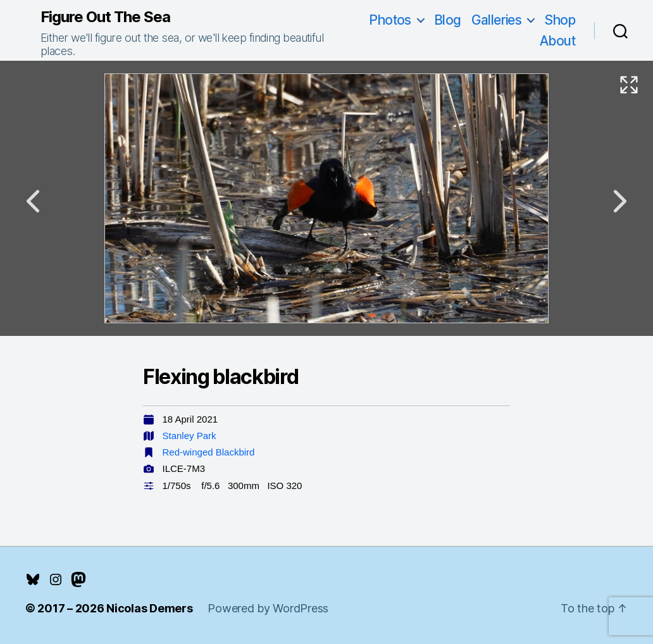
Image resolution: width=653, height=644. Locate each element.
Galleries (497, 20)
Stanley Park (190, 436)
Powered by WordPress (268, 608)
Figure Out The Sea (105, 17)
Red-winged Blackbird (209, 452)
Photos (390, 20)
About (557, 41)
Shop (560, 20)
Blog (448, 20)
